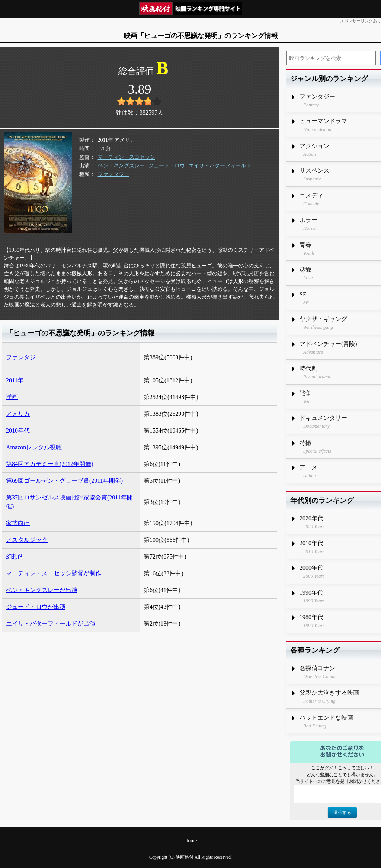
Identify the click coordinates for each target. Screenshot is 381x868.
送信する (342, 813)
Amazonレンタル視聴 (34, 447)
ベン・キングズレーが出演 (42, 590)
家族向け (18, 523)
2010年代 (18, 430)
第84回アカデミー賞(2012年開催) (50, 464)
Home (190, 841)
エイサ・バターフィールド (220, 166)
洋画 (12, 397)
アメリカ (18, 414)
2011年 (15, 380)
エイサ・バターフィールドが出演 (51, 623)
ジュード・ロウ (167, 166)
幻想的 (15, 557)
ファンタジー (113, 174)
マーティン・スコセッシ (127, 157)
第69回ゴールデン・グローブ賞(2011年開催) (64, 481)
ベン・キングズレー (121, 166)
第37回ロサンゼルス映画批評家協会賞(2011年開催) (69, 502)
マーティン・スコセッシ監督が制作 (54, 573)
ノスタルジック (27, 540)
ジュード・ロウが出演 (36, 607)
